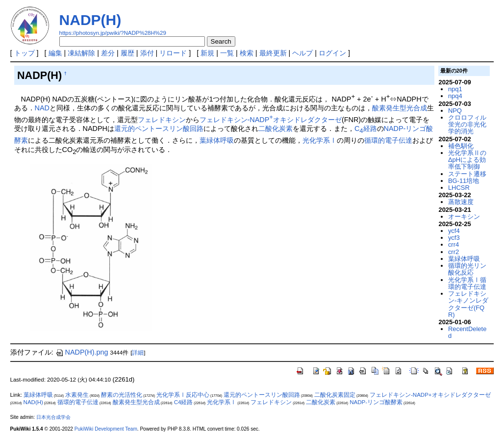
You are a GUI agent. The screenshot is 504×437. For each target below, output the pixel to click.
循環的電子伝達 (388, 140)
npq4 (455, 96)
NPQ (455, 111)
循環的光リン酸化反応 (467, 269)
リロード (173, 53)
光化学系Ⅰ (320, 140)
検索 (247, 53)
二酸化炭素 (276, 129)
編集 (55, 53)
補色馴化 (461, 146)
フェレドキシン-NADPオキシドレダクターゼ (271, 120)
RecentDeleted (467, 332)
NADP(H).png (82, 352)
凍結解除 (81, 53)
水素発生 (77, 395)
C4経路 (184, 402)
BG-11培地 (464, 181)
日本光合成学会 (53, 417)
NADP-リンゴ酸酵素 (376, 402)
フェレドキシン (162, 120)
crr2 (454, 252)
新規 (207, 53)
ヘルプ (302, 53)
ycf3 (454, 238)
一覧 (227, 53)
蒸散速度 (461, 202)
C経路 (366, 129)
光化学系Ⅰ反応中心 (183, 395)
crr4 (454, 244)
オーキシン (464, 217)
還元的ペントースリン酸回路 (159, 129)
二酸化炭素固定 (335, 395)
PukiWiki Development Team (106, 429)
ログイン (332, 53)
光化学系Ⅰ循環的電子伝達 (467, 283)
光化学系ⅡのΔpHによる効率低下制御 (467, 160)
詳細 (138, 353)
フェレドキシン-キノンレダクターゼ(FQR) (468, 304)
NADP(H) (90, 20)
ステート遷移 (467, 174)
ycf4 (454, 231)
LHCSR (459, 188)
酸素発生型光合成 (400, 108)
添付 (147, 53)
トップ (25, 53)
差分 (108, 53)
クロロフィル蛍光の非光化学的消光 (467, 125)
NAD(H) (33, 402)
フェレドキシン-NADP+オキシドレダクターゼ (430, 395)
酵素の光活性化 (122, 395)
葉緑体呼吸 (217, 140)
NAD (42, 108)
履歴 (127, 53)
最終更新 (273, 53)
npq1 (455, 89)
